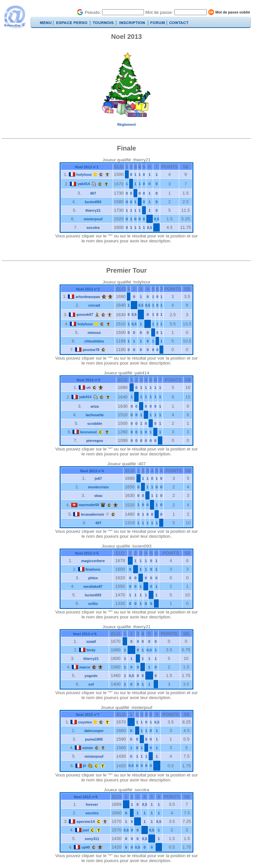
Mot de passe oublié (233, 12)
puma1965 (94, 739)
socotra (93, 228)
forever (92, 804)
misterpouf (93, 219)
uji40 (85, 847)
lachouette (95, 415)
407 (93, 193)
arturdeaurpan (88, 297)
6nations (93, 569)
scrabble (95, 423)
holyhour (84, 175)
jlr (85, 766)
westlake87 (93, 586)
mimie (88, 748)
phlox (93, 578)
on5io (93, 604)
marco (85, 667)
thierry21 (93, 210)
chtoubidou (94, 341)
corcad (94, 305)
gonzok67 (85, 314)
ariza (95, 406)
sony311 (92, 839)
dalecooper (94, 731)
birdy (91, 650)
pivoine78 (91, 350)
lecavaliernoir (92, 514)
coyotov (85, 722)
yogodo (91, 676)
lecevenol (88, 432)
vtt (88, 388)
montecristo (98, 487)
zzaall (91, 641)
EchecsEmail (15, 17)
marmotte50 (89, 505)
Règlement (126, 124)
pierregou (95, 441)
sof (91, 684)
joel (86, 830)
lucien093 (93, 202)
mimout (94, 333)
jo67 (98, 478)
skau (98, 496)
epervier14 (85, 822)
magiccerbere (93, 561)
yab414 (84, 184)
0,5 (157, 219)
